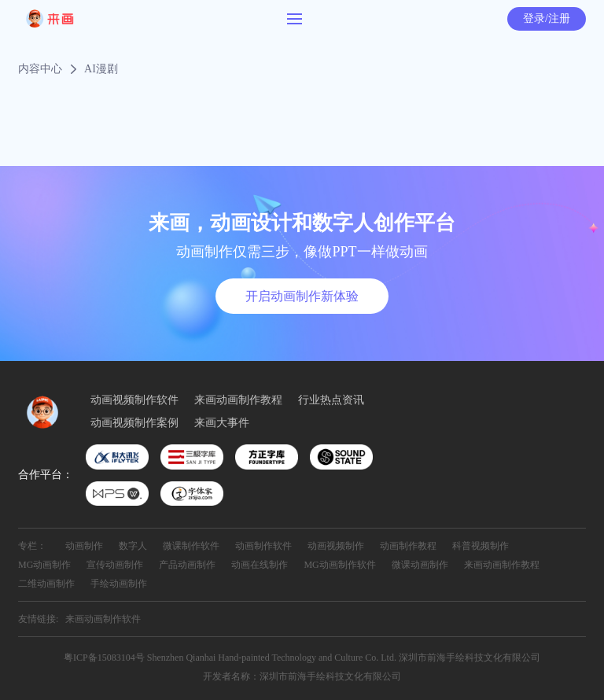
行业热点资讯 (331, 400)
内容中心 (40, 69)
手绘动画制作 (119, 584)
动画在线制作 (260, 565)
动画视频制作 (336, 546)
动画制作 (84, 546)
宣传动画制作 (115, 565)
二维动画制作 (46, 584)
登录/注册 (547, 18)
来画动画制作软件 (103, 619)
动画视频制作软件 (134, 400)
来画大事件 (222, 423)
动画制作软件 (263, 546)
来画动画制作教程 (238, 400)
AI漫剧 (101, 69)
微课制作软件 (191, 546)
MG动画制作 (44, 565)
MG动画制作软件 (339, 565)
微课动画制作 (420, 565)
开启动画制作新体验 (302, 296)
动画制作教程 (408, 546)
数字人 (133, 546)
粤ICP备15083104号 (104, 658)
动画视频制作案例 (134, 423)
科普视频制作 (481, 546)
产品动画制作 (187, 565)
